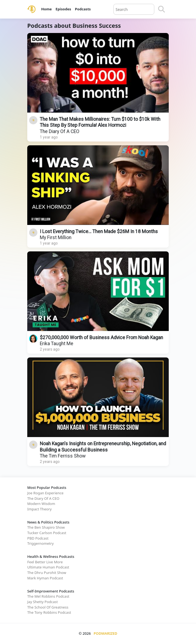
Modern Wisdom (41, 504)
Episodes (63, 9)
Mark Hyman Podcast (45, 578)
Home (46, 9)
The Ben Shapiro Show (46, 527)
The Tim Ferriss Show (63, 456)
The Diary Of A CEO (60, 131)
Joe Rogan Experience (45, 493)
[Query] (134, 9)
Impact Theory (39, 509)
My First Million (56, 237)
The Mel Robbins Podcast (48, 596)
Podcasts (83, 9)
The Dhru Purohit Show (47, 573)
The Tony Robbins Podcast (49, 612)
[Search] (162, 9)
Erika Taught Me (57, 344)
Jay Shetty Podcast (43, 602)
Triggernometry (40, 543)
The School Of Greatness (48, 607)
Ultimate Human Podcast (48, 567)
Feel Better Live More (45, 562)
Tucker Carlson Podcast (47, 533)
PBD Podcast (38, 538)
